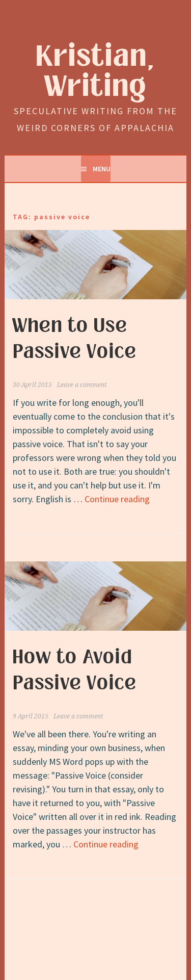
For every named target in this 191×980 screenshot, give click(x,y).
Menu (102, 169)
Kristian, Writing (95, 72)
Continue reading (117, 499)
